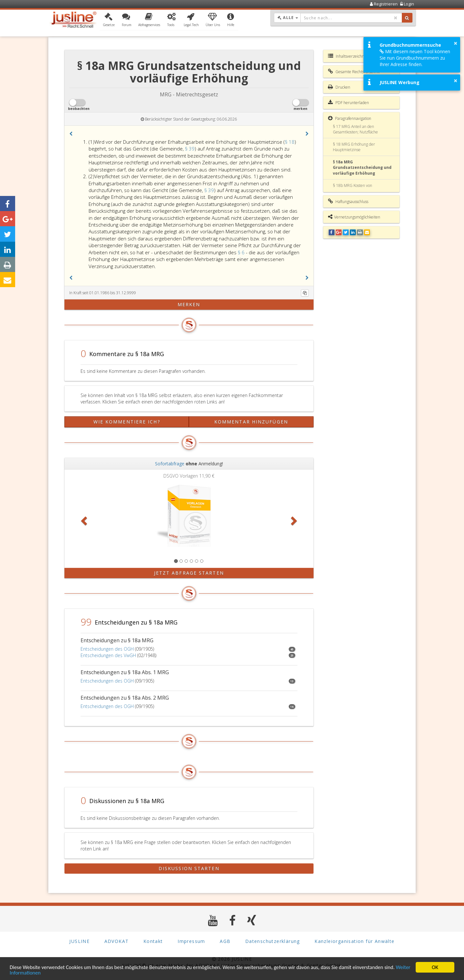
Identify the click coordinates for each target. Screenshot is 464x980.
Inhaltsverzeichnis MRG (352, 56)
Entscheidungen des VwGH (108, 655)
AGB (225, 941)
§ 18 (290, 142)
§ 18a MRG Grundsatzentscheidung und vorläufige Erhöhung (362, 167)
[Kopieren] (305, 293)
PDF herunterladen (348, 102)
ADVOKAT (117, 941)
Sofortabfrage (170, 464)
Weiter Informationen (34, 973)
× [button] (455, 43)
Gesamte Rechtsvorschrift (354, 72)
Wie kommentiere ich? (127, 422)
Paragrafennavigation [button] (350, 118)
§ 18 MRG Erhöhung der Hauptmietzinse (354, 147)
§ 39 (190, 149)
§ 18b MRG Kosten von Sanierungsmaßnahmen (354, 188)
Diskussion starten (189, 868)
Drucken (339, 87)
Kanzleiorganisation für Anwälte (354, 941)
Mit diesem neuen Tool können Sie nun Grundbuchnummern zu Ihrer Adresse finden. (415, 58)
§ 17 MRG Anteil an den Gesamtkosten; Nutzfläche (355, 129)
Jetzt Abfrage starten (189, 573)
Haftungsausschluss (348, 201)
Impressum (191, 941)
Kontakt (153, 941)
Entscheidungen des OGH (107, 649)
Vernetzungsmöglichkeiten (354, 217)
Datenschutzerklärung (273, 941)
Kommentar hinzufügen (251, 422)
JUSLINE (79, 941)
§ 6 (242, 252)
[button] (109, 20)
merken (189, 304)
